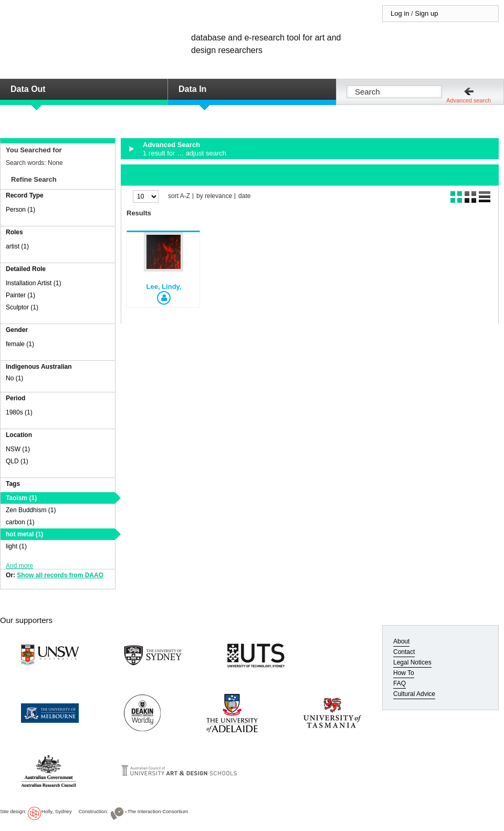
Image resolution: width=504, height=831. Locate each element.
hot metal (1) (24, 534)
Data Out (28, 89)
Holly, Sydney (57, 811)
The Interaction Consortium (158, 811)
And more (19, 566)
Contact (404, 652)
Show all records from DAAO (60, 575)
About (401, 641)
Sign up (426, 13)
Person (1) (20, 210)
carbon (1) (20, 522)
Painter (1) (20, 295)
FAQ (400, 683)
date (244, 196)
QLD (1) (17, 461)
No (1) (14, 378)
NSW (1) (18, 449)
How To (404, 673)
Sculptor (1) (22, 307)
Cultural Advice (414, 694)
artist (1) (17, 246)
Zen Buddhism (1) (31, 510)
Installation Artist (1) (33, 283)
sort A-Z (179, 196)
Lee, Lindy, (164, 287)
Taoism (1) (21, 498)
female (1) (20, 344)
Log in (400, 13)
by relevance (214, 196)
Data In (192, 89)
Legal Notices (412, 662)
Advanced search (469, 100)
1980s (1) (19, 412)
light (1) (16, 546)
